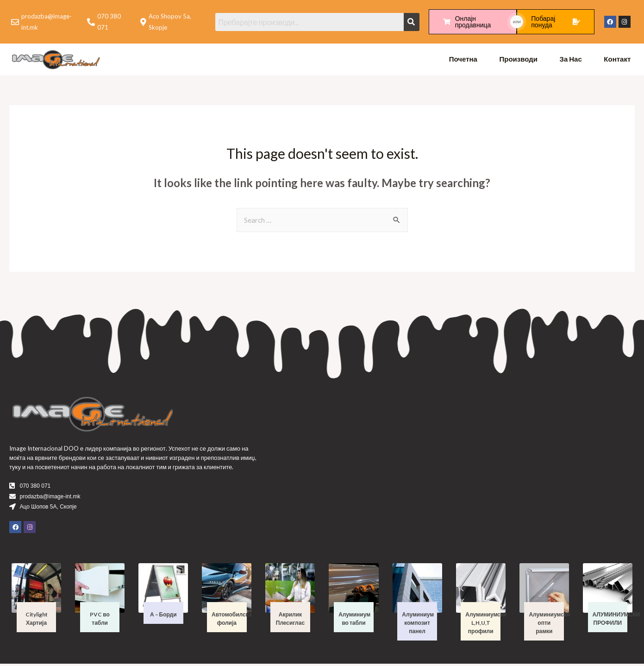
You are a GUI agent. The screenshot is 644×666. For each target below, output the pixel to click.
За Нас (571, 60)
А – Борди (163, 617)
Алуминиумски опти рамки (549, 625)
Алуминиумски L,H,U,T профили (486, 625)
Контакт (617, 60)
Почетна (463, 60)
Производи (518, 60)
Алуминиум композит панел (418, 625)
